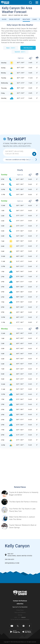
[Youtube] (12, 626)
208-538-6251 (10, 559)
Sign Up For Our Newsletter (20, 607)
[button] (30, 3)
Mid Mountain (28, 48)
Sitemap (20, 615)
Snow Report (15, 19)
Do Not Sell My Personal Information (20, 620)
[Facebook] (29, 626)
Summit (20, 52)
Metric (19, 617)
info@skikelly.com (12, 563)
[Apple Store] (27, 632)
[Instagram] (24, 626)
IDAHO (4, 15)
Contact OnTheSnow (20, 601)
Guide (4, 19)
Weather (26, 19)
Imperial (23, 617)
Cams (35, 19)
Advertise (20, 604)
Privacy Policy (20, 610)
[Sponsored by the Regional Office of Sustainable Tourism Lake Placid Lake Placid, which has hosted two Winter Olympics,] (24, 510)
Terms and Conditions (20, 613)
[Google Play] (15, 632)
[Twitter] (18, 626)
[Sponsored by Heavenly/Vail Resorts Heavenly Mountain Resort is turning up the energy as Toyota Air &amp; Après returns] (24, 494)
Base (11, 48)
